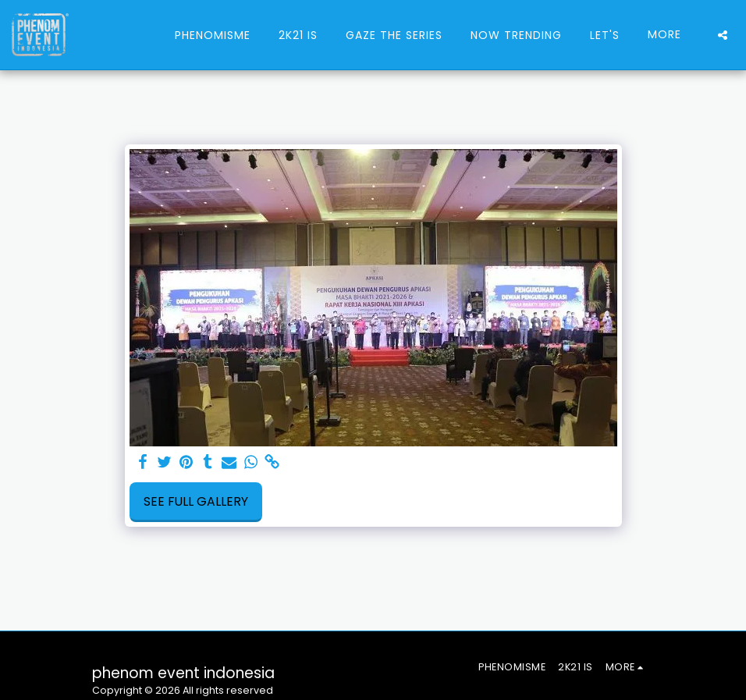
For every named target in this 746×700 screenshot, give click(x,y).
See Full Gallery (196, 501)
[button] (723, 35)
